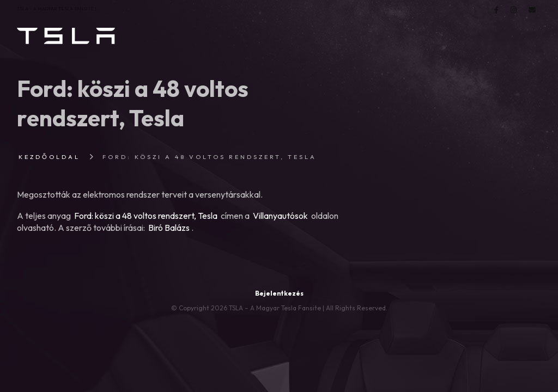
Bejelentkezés (279, 293)
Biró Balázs (169, 228)
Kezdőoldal (49, 157)
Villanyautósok (280, 216)
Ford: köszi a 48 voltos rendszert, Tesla (146, 216)
